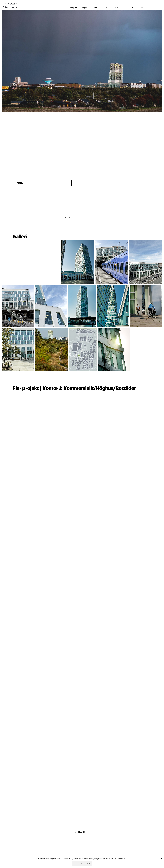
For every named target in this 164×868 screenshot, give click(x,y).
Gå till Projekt (80, 832)
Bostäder (126, 388)
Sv (153, 8)
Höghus (105, 388)
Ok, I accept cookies (82, 863)
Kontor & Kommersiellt (68, 388)
